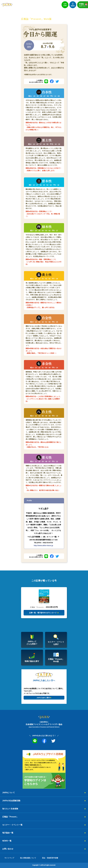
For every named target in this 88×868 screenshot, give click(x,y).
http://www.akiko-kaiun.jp (43, 545)
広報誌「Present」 (10, 817)
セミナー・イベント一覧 (12, 825)
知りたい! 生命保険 (10, 809)
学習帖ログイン (84, 5)
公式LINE (65, 5)
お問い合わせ (8, 849)
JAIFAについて (9, 793)
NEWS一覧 (7, 841)
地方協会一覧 (8, 833)
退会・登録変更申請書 (50, 858)
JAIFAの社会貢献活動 (11, 801)
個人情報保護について (28, 858)
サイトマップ (9, 858)
